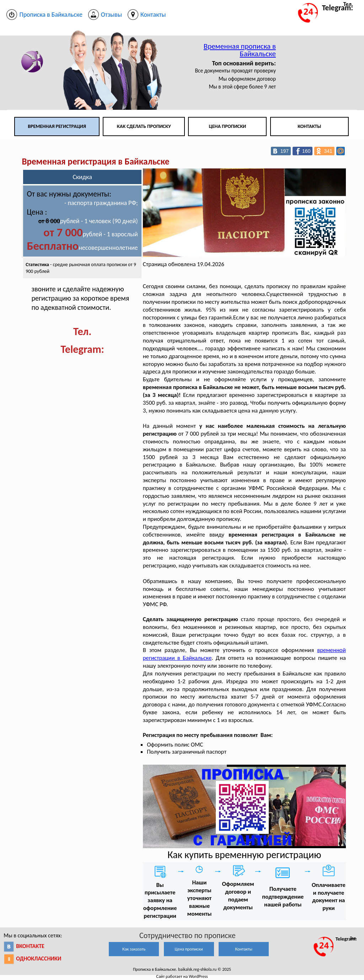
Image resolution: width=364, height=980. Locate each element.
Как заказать (134, 949)
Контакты (309, 126)
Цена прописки (228, 126)
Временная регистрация (57, 126)
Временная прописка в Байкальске (240, 50)
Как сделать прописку (144, 126)
